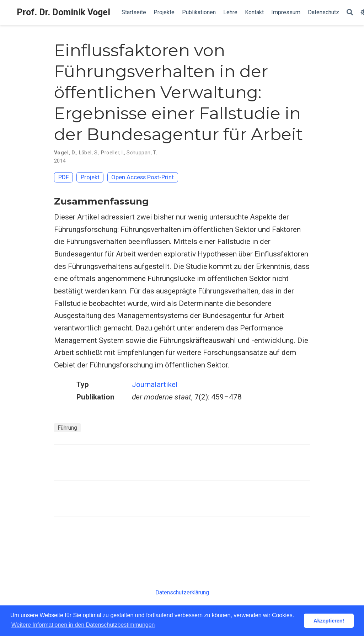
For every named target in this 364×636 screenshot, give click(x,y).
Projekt (90, 177)
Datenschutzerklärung (182, 592)
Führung (67, 428)
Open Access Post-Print (143, 177)
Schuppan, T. (142, 153)
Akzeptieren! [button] (329, 621)
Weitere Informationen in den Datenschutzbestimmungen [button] (83, 625)
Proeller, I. (113, 153)
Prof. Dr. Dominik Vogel (63, 12)
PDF (64, 177)
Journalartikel (155, 385)
